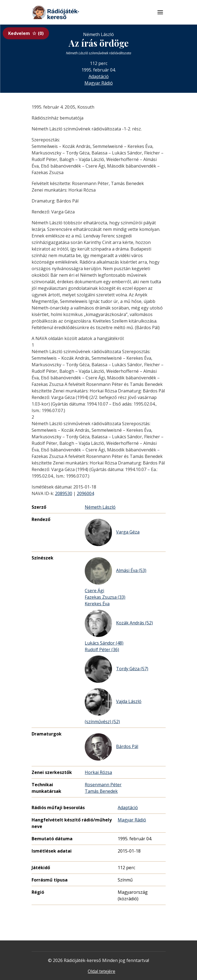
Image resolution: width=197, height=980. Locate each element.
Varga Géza (112, 532)
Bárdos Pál (111, 747)
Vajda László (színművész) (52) (113, 706)
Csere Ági (94, 591)
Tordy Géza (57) (116, 669)
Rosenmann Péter (103, 785)
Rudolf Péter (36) (102, 650)
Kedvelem (26, 33)
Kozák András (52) (119, 623)
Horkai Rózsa (98, 772)
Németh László (100, 507)
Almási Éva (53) (116, 571)
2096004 (85, 493)
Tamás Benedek (101, 791)
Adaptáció (99, 76)
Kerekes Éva (97, 604)
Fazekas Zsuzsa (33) (105, 597)
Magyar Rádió (99, 83)
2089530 (64, 493)
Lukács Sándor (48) (104, 643)
